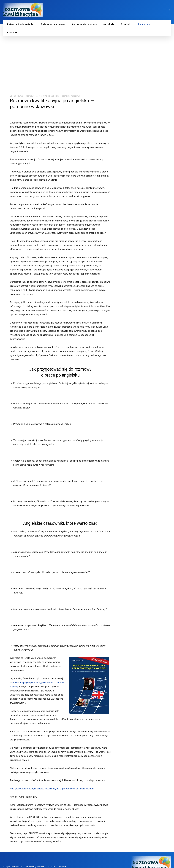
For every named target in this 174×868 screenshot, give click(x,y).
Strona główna (16, 96)
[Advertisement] (87, 60)
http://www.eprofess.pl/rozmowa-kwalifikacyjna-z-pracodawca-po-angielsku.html (52, 789)
